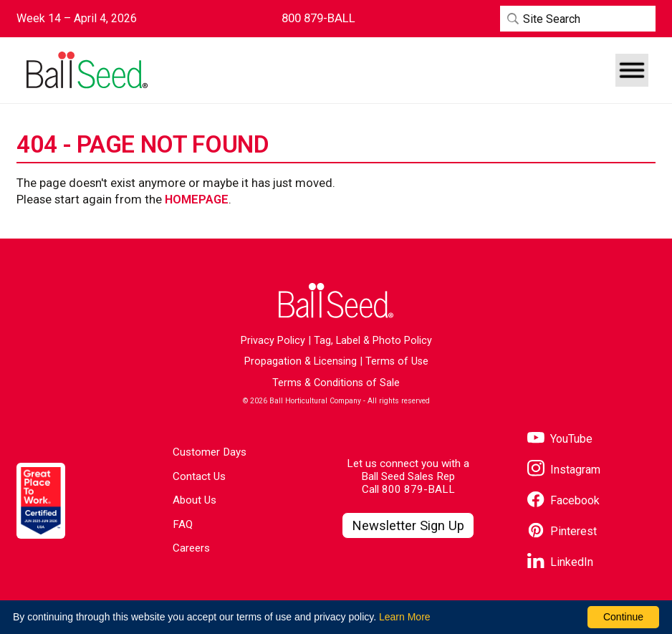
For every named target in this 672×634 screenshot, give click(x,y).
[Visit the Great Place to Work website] (40, 500)
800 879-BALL (418, 489)
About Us (195, 500)
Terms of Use (397, 361)
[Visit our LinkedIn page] (560, 562)
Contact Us (199, 476)
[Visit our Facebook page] (563, 500)
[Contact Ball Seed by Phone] (318, 18)
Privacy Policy (273, 341)
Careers (191, 548)
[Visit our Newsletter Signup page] (408, 526)
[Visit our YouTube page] (560, 439)
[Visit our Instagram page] (564, 470)
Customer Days (210, 452)
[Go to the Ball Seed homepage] (86, 70)
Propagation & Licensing (301, 361)
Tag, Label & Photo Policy (373, 341)
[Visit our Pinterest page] (562, 531)
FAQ (183, 524)
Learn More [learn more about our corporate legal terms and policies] (405, 617)
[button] (632, 70)
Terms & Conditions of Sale (336, 383)
